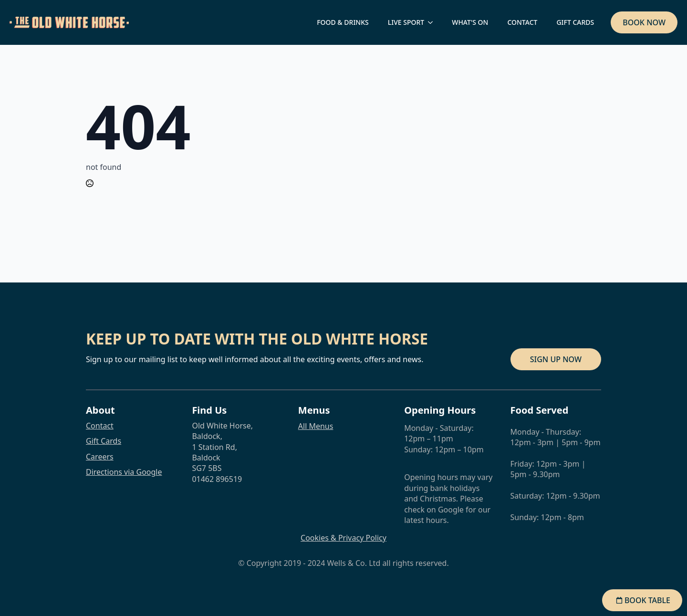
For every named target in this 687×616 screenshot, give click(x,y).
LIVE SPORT (406, 22)
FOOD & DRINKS (343, 22)
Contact (100, 426)
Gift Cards (104, 441)
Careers (100, 457)
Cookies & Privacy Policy (343, 538)
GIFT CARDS (575, 22)
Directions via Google (124, 472)
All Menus (316, 426)
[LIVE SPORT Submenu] (433, 22)
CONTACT (522, 22)
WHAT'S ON (470, 22)
